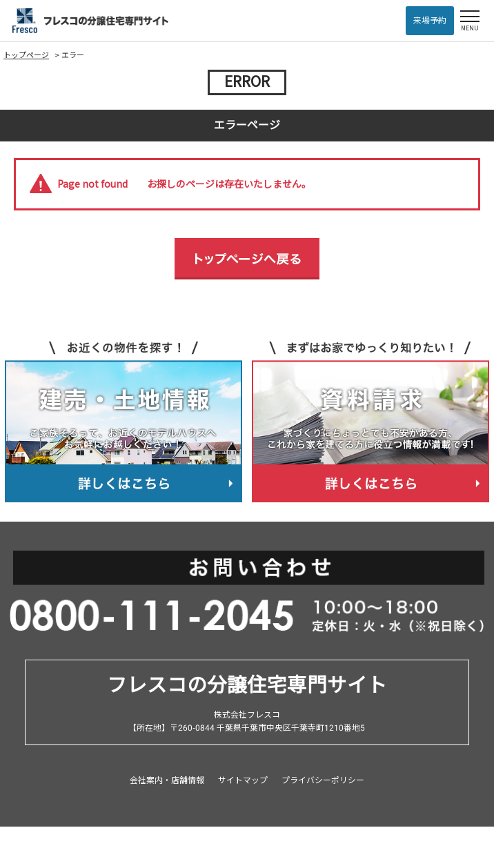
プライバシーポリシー (323, 780)
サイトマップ (243, 780)
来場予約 (430, 21)
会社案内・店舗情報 (167, 780)
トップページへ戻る (247, 259)
